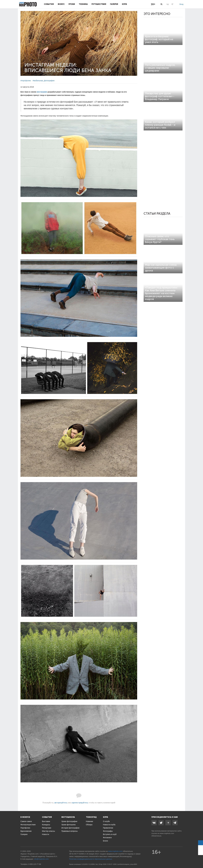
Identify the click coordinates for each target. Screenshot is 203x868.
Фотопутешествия (28, 825)
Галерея (114, 4)
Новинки (90, 821)
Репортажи (47, 828)
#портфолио (26, 81)
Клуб (124, 4)
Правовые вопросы (69, 831)
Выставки (46, 821)
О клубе (106, 821)
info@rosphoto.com (41, 859)
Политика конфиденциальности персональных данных (91, 859)
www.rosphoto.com (167, 833)
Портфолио (25, 828)
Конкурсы (46, 825)
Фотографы (108, 831)
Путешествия (99, 4)
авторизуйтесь (61, 803)
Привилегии (108, 828)
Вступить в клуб (110, 834)
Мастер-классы (48, 831)
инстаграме (42, 92)
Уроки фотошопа (68, 825)
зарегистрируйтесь (80, 803)
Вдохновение (26, 831)
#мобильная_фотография (44, 81)
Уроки (72, 4)
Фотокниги (107, 838)
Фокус (61, 4)
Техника (83, 4)
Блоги (106, 841)
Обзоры (89, 825)
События (49, 4)
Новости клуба (109, 825)
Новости (45, 834)
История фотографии (70, 828)
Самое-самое (26, 821)
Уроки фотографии (69, 821)
